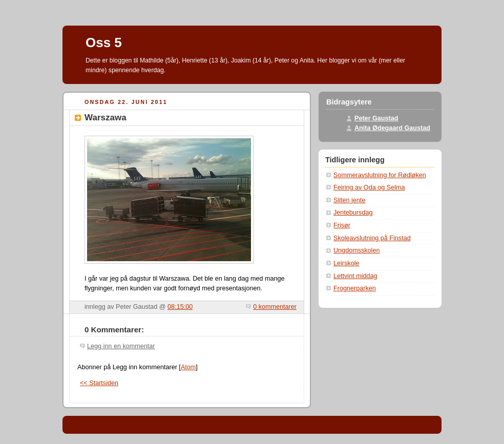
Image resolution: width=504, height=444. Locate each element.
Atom (188, 367)
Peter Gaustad (376, 118)
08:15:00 (180, 307)
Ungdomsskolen (356, 250)
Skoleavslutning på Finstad (372, 238)
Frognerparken (355, 288)
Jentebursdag (353, 213)
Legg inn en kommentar (121, 346)
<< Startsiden (99, 383)
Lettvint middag (355, 276)
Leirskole (346, 263)
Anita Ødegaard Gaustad (392, 128)
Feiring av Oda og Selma (369, 187)
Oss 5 (104, 43)
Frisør (342, 225)
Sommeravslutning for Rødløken (380, 175)
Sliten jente (349, 200)
